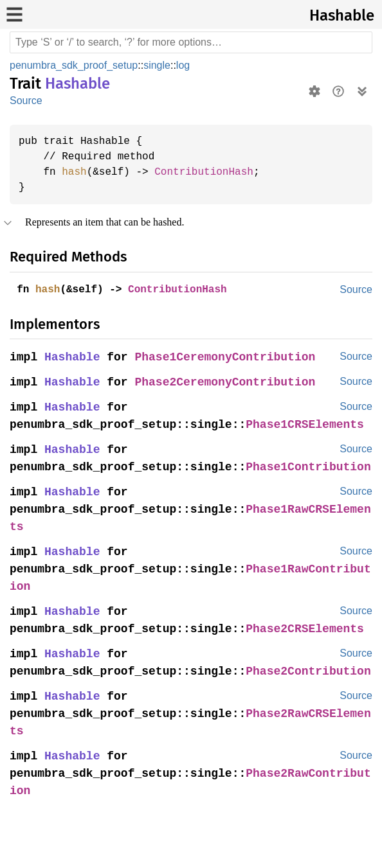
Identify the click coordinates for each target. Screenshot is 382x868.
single (160, 65)
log (186, 65)
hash (77, 172)
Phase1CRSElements (310, 425)
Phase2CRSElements (310, 647)
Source (26, 101)
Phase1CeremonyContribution (229, 358)
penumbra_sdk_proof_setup (75, 65)
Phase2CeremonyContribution (229, 383)
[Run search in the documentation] (191, 42)
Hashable (342, 15)
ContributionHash (212, 172)
